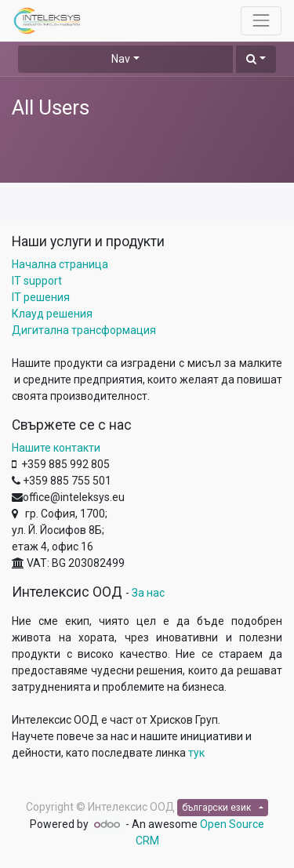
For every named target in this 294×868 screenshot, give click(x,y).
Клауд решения (52, 314)
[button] (256, 59)
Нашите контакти (56, 448)
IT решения (41, 297)
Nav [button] (121, 59)
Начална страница (60, 264)
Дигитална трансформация (84, 330)
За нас (148, 593)
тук (196, 753)
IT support (37, 281)
